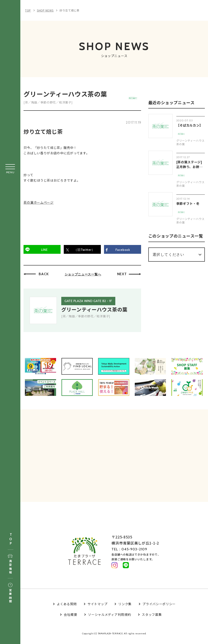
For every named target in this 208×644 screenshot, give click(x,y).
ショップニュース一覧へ (84, 276)
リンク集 (125, 608)
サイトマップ (97, 608)
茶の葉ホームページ (40, 204)
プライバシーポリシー (159, 608)
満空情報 (10, 564)
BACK (45, 275)
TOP (11, 539)
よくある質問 (67, 608)
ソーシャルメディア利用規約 (109, 619)
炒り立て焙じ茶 (70, 10)
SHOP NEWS (45, 10)
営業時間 (10, 593)
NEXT (123, 275)
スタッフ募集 (152, 619)
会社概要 (70, 619)
